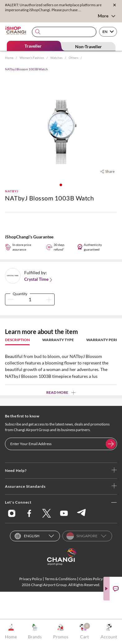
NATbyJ (12, 191)
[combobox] (64, 32)
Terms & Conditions (61, 579)
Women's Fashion (32, 58)
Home (9, 58)
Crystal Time (39, 279)
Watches (56, 58)
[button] (61, 185)
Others (73, 58)
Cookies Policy (91, 579)
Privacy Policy (31, 579)
